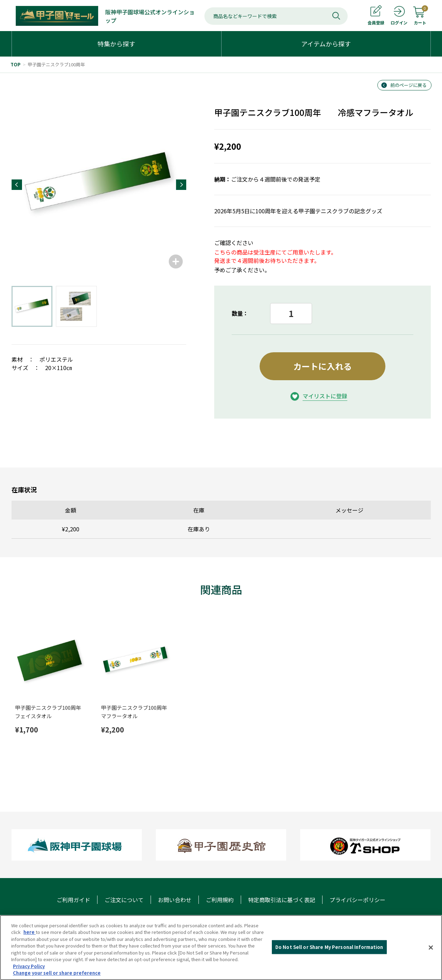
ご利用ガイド (73, 900)
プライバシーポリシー (357, 900)
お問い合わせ (175, 900)
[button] (17, 185)
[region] (221, 948)
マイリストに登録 (325, 396)
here (30, 932)
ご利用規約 (220, 900)
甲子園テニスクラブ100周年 (56, 64)
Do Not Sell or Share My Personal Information (329, 947)
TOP (16, 64)
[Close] (431, 948)
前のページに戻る (408, 85)
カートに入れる (323, 366)
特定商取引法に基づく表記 (282, 900)
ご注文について (124, 900)
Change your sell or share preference (57, 973)
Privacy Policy (29, 966)
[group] (99, 185)
